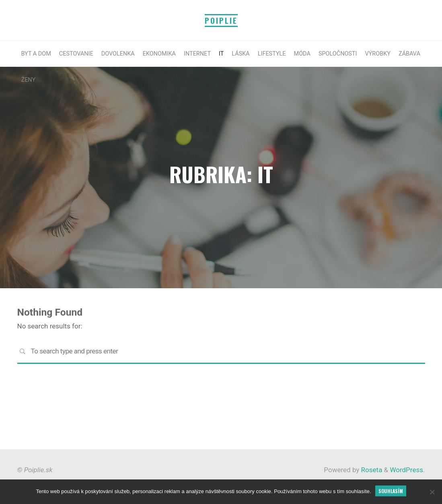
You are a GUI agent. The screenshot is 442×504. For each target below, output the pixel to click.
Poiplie (221, 20)
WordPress (406, 470)
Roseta (371, 470)
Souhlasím (391, 491)
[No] (432, 492)
